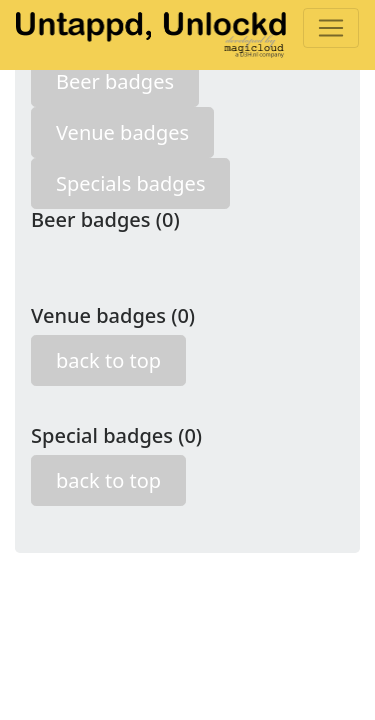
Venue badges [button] (122, 132)
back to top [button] (108, 360)
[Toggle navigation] (331, 28)
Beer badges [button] (115, 81)
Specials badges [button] (130, 183)
